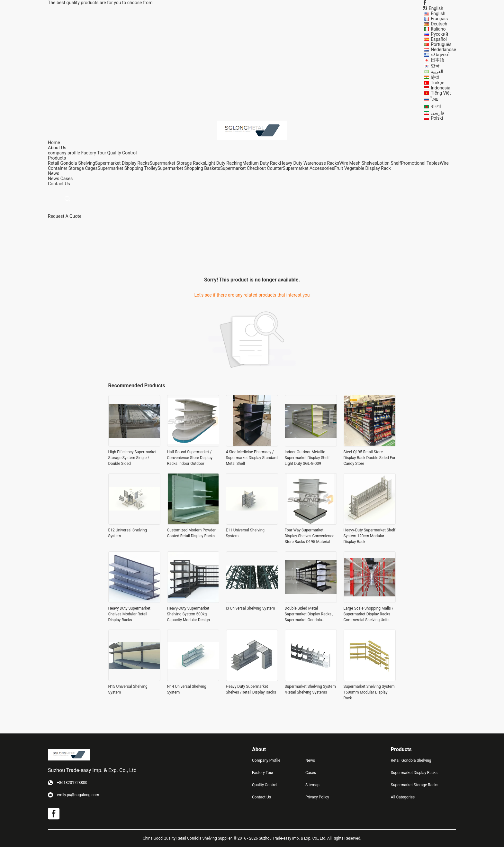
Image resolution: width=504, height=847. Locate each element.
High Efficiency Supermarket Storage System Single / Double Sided (132, 458)
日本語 (437, 60)
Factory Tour (94, 153)
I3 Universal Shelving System (251, 608)
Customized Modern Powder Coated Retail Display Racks (191, 533)
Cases (67, 179)
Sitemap (312, 785)
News (54, 179)
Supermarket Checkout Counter (252, 168)
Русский (439, 34)
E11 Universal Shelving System (245, 533)
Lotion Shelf (389, 163)
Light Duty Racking (224, 163)
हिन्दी (435, 77)
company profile (64, 153)
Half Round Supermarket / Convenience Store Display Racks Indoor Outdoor (190, 458)
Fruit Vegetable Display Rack (362, 168)
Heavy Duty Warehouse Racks (310, 163)
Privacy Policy (317, 797)
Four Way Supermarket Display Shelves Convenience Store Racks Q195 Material (310, 536)
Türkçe (437, 83)
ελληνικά (440, 55)
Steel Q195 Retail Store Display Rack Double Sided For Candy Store (370, 458)
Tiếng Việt (441, 93)
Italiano (438, 29)
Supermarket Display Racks (122, 163)
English (438, 14)
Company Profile (266, 760)
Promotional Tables (420, 163)
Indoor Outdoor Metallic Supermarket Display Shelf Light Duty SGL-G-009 (307, 458)
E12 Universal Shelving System (128, 533)
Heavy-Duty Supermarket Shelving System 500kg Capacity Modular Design (189, 614)
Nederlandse (443, 50)
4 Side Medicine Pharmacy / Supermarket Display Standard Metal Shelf (252, 458)
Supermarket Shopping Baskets (189, 168)
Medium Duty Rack (261, 163)
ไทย (435, 99)
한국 (435, 66)
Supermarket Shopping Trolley (128, 168)
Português (441, 44)
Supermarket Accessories (309, 168)
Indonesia (441, 88)
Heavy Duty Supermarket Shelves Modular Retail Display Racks (129, 614)
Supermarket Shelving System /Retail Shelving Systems (310, 689)
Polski (437, 118)
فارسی (437, 113)
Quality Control (122, 153)
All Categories (403, 797)
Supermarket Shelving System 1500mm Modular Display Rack (369, 692)
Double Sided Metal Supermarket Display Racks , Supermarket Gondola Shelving (309, 614)
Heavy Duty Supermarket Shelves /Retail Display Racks (251, 689)
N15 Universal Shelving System (128, 689)
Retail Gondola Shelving (72, 163)
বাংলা (436, 106)
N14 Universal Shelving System (187, 689)
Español (439, 39)
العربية (437, 71)
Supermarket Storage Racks (178, 163)
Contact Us (261, 797)
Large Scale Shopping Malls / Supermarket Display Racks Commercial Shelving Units (369, 614)
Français (439, 19)
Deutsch (439, 24)
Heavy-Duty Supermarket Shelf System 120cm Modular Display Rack (370, 536)
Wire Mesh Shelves (358, 163)
